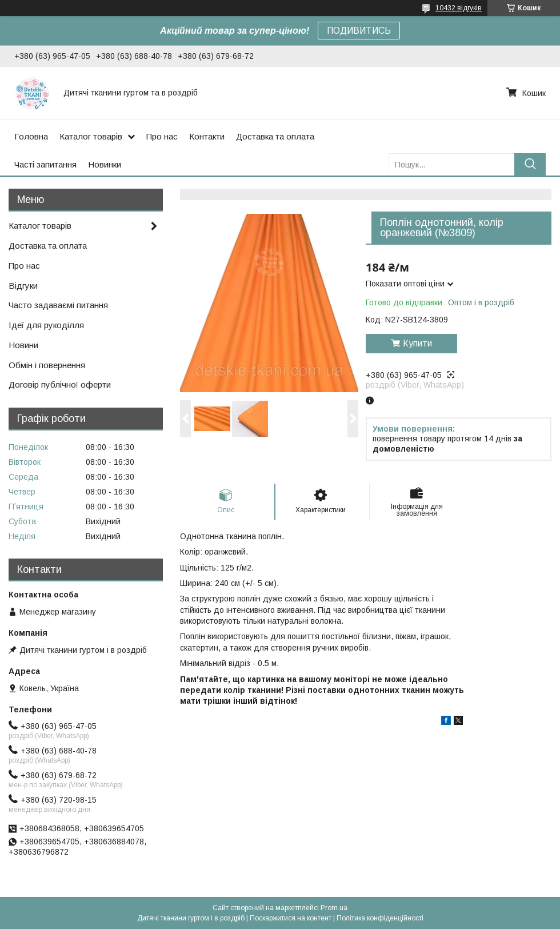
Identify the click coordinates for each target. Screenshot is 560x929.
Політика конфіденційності (380, 918)
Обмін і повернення (47, 365)
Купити (417, 343)
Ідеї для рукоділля (46, 325)
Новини (23, 345)
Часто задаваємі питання (58, 305)
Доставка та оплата (275, 136)
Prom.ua (334, 908)
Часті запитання (45, 164)
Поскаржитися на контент (291, 918)
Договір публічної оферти (60, 384)
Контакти (207, 136)
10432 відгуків (459, 8)
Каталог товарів (91, 136)
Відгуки (23, 286)
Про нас (162, 136)
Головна (31, 136)
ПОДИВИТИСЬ (359, 31)
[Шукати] (530, 164)
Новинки (105, 164)
